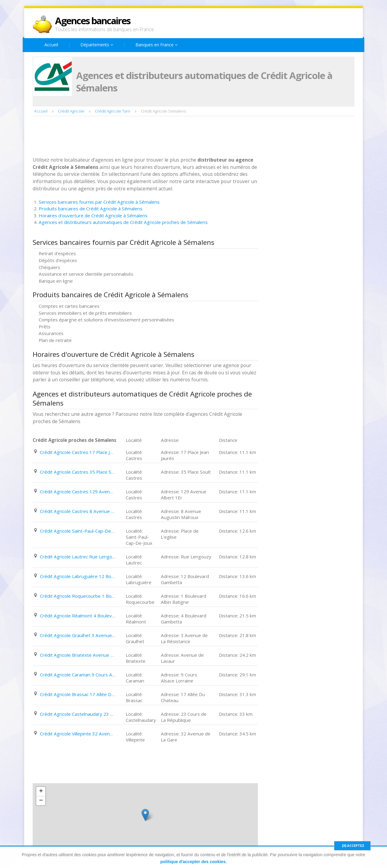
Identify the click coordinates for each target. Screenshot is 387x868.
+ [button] (41, 791)
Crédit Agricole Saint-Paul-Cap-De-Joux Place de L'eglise (78, 531)
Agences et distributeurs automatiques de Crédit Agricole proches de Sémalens (123, 222)
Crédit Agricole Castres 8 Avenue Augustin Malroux (78, 511)
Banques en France (156, 45)
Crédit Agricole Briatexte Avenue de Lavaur (78, 655)
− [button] (41, 801)
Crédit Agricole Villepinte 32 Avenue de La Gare (78, 734)
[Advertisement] (143, 137)
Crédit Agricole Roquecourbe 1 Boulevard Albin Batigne (78, 596)
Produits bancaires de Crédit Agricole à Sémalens (91, 209)
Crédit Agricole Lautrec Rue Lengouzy (78, 557)
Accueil (51, 45)
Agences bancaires (93, 21)
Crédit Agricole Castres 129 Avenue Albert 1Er (78, 492)
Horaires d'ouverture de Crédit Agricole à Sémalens (93, 215)
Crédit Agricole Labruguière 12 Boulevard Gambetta (78, 576)
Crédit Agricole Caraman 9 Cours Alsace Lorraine (78, 675)
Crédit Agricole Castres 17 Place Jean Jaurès (78, 452)
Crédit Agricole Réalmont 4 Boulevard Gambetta (78, 616)
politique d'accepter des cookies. (193, 862)
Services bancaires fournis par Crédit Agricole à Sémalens (99, 202)
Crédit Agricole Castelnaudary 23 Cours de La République (78, 714)
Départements (97, 45)
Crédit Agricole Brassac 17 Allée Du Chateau (78, 694)
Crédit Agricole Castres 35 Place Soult (78, 472)
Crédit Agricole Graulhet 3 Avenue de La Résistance (78, 635)
